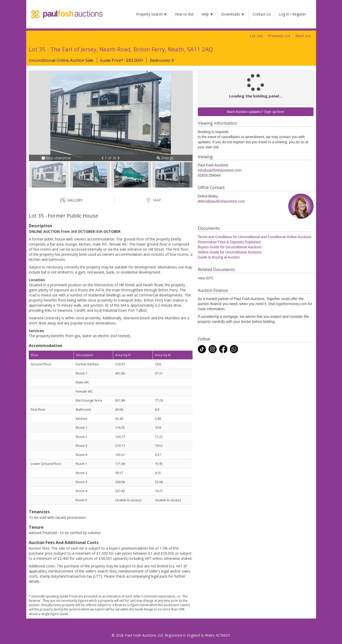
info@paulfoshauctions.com (220, 170)
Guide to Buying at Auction (219, 257)
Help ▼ (207, 14)
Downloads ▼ (233, 14)
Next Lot (303, 36)
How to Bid (184, 14)
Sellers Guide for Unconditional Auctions (230, 252)
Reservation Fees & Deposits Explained (229, 242)
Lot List (256, 36)
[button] (103, 158)
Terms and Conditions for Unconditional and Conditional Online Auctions (255, 237)
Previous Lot (279, 36)
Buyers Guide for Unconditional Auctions (230, 247)
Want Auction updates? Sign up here (256, 112)
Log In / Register (292, 14)
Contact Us (262, 14)
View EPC (206, 278)
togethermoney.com (292, 304)
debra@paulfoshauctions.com (221, 201)
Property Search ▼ (152, 14)
